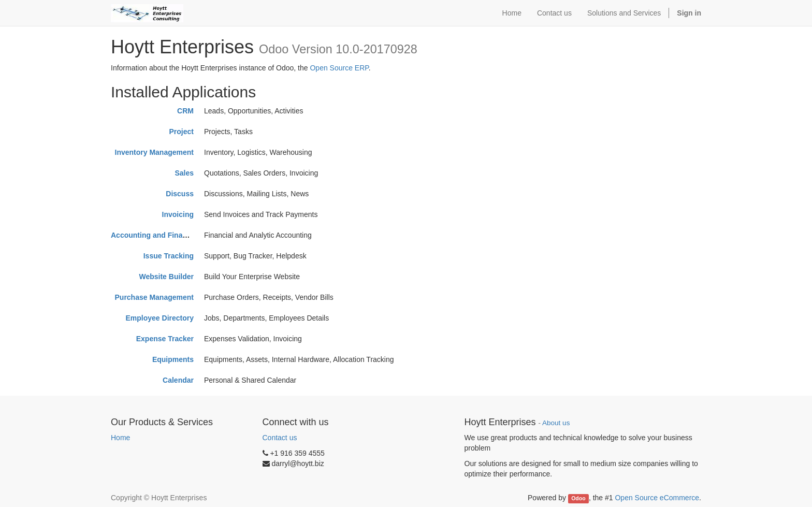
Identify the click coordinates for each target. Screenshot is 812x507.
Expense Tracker (165, 339)
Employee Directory (160, 318)
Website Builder (166, 277)
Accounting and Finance (153, 235)
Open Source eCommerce (657, 498)
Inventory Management (154, 152)
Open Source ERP (339, 68)
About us (556, 423)
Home (120, 438)
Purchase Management (155, 297)
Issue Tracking (169, 256)
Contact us (280, 438)
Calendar (178, 380)
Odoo (578, 498)
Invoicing (178, 214)
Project (182, 132)
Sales (184, 173)
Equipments (173, 359)
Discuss (180, 194)
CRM (185, 111)
